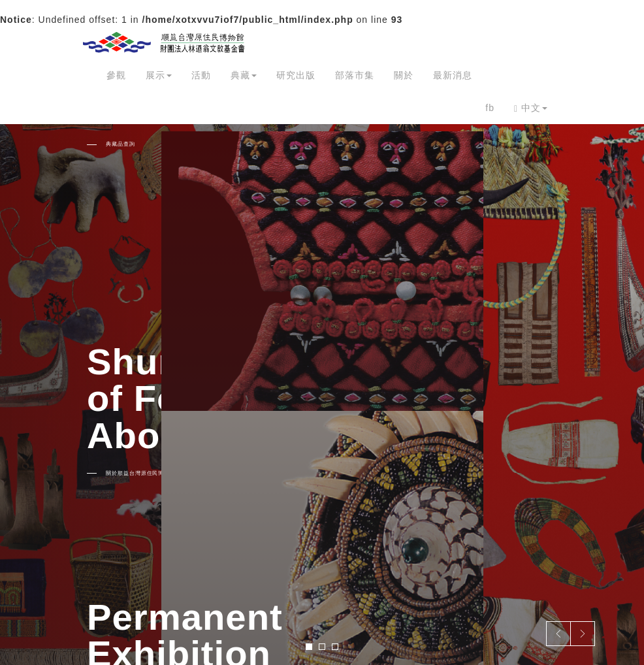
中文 (531, 108)
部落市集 (355, 75)
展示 (159, 75)
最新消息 (453, 75)
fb (490, 108)
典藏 (244, 75)
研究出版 (296, 75)
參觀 (116, 75)
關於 (404, 75)
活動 (201, 75)
